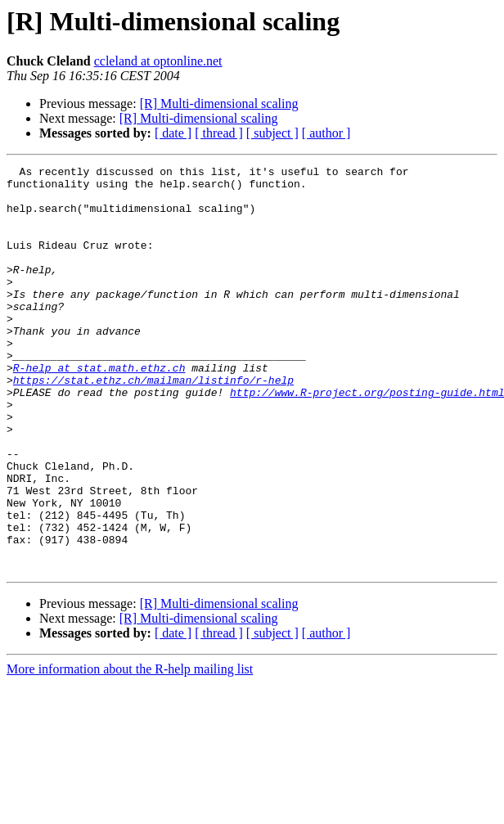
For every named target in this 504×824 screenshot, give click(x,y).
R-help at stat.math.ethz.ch (99, 409)
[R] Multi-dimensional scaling (219, 104)
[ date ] (173, 133)
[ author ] (326, 133)
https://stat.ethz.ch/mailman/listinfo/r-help (153, 424)
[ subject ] (272, 133)
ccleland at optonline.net (158, 61)
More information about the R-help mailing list (130, 750)
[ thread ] (219, 133)
